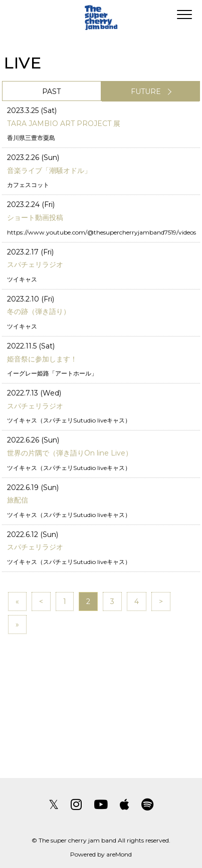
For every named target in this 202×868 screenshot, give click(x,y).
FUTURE (146, 91)
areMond (119, 854)
